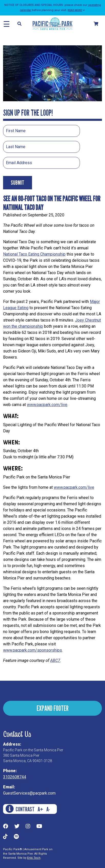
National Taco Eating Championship (34, 254)
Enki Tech (34, 858)
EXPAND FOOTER (52, 708)
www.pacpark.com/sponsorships (33, 650)
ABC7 (55, 660)
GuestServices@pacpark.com (29, 793)
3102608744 (15, 777)
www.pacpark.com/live (47, 405)
